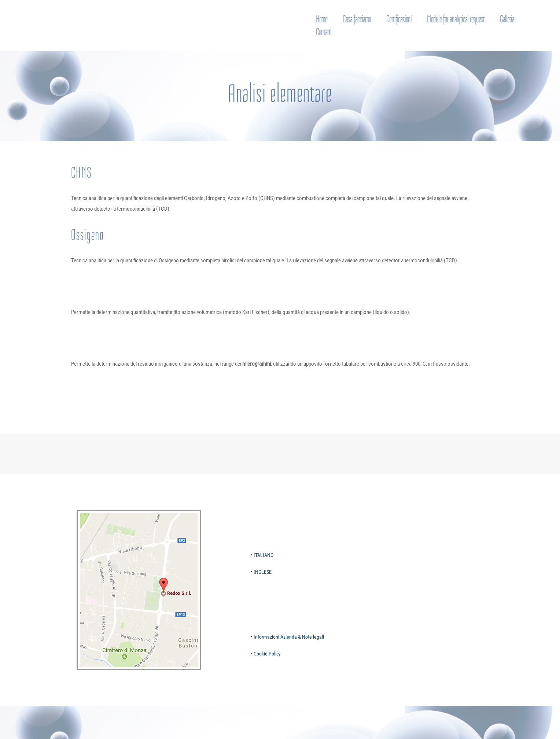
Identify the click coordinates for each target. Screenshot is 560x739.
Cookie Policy (267, 654)
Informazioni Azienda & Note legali (289, 637)
